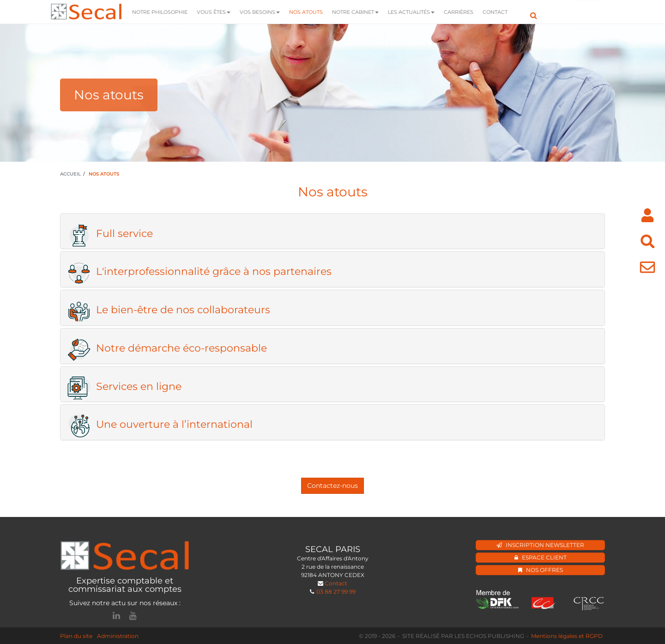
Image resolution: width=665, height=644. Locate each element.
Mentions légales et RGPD (567, 636)
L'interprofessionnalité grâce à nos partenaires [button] (199, 272)
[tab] (332, 231)
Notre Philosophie (160, 12)
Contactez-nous (332, 486)
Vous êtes (214, 12)
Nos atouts (306, 12)
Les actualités (411, 12)
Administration (118, 636)
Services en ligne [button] (124, 387)
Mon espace (589, 12)
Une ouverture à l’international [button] (160, 425)
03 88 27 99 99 (336, 592)
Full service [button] (110, 234)
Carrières (459, 12)
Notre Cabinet (355, 12)
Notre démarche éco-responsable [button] (167, 348)
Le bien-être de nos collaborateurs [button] (169, 310)
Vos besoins (260, 12)
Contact (495, 12)
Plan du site (76, 636)
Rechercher (534, 12)
